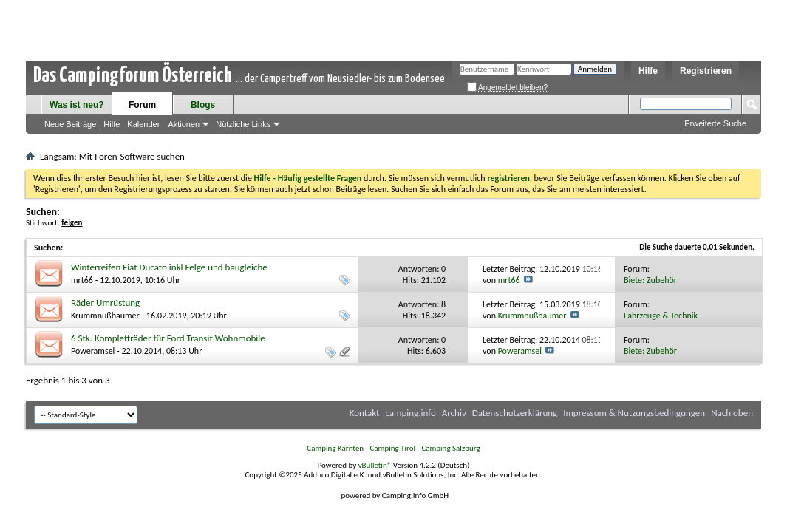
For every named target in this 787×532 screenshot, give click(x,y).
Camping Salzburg (450, 448)
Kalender (143, 124)
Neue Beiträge (70, 124)
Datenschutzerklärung (515, 413)
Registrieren (706, 71)
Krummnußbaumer (105, 316)
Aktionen (184, 124)
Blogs (203, 105)
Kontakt (365, 413)
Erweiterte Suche (715, 123)
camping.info (410, 413)
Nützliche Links (243, 124)
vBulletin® (375, 465)
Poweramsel (93, 351)
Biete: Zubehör (650, 280)
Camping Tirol (392, 448)
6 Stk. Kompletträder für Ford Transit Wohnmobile (168, 338)
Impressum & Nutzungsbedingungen (634, 413)
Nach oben (732, 413)
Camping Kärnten (335, 448)
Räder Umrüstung (105, 303)
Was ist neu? (77, 105)
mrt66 (82, 280)
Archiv (454, 413)
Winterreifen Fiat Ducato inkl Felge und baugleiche (169, 267)
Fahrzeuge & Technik (661, 316)
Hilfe (648, 71)
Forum (142, 105)
